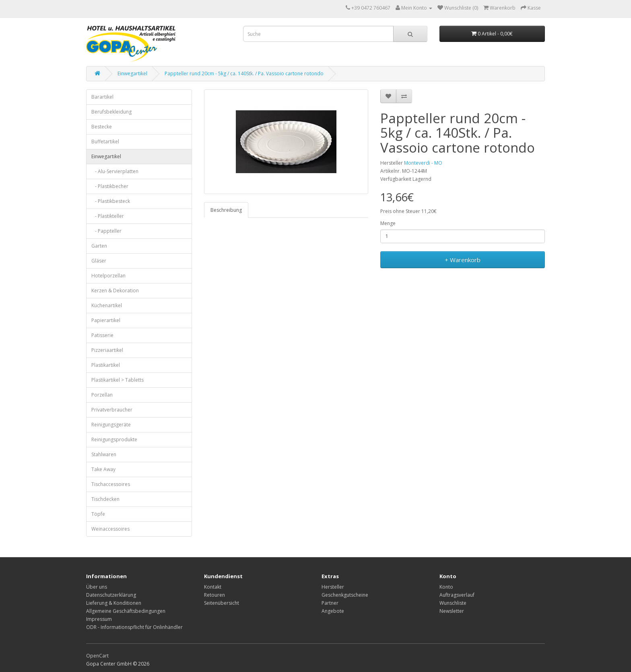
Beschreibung (226, 210)
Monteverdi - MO (423, 163)
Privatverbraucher (112, 410)
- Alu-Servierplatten (115, 171)
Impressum (99, 619)
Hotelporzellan (108, 276)
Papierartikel (106, 320)
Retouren (214, 595)
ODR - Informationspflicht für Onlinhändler (134, 627)
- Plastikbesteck (111, 201)
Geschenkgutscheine (345, 595)
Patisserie (102, 335)
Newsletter (452, 611)
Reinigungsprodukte (114, 439)
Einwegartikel (132, 73)
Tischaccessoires (111, 484)
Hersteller (333, 587)
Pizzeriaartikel (107, 350)
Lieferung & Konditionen (114, 603)
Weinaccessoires (110, 529)
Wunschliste (453, 603)
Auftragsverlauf (457, 595)
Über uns (97, 587)
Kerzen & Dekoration (115, 291)
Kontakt (213, 587)
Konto (446, 587)
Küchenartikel (107, 305)
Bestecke (102, 127)
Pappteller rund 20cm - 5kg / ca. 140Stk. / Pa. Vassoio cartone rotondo (244, 73)
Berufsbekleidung (111, 112)
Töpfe (98, 514)
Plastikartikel (106, 365)
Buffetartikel (105, 142)
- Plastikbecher (110, 186)
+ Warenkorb (463, 260)
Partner (330, 603)
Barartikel (102, 97)
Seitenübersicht (222, 603)
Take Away (103, 469)
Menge (388, 223)
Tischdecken (105, 499)
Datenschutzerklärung (111, 595)
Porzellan (102, 395)
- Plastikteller (108, 216)
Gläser (99, 261)
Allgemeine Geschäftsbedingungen (126, 611)
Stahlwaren (104, 454)
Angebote (333, 611)
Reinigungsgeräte (111, 425)
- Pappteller (106, 231)
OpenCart (97, 656)
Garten (99, 246)
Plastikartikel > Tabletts (118, 380)
